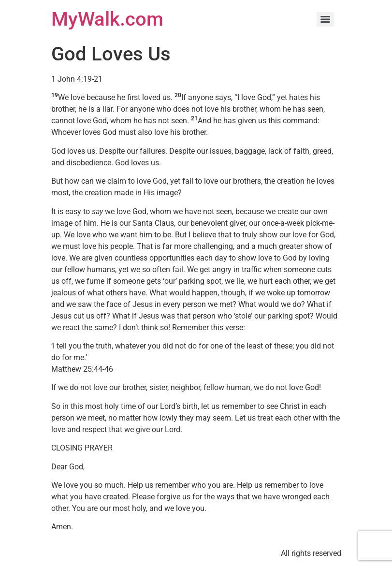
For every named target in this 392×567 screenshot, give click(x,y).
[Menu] (325, 19)
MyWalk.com (107, 19)
